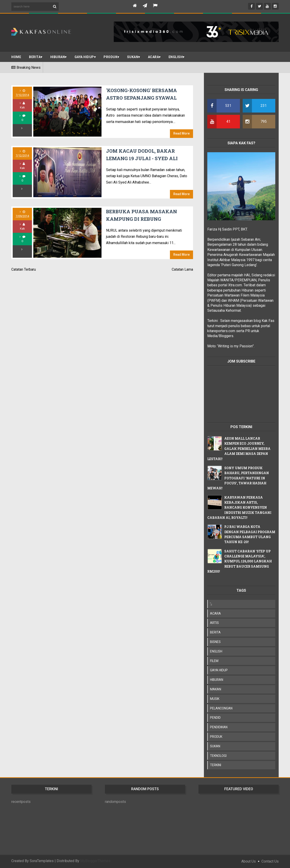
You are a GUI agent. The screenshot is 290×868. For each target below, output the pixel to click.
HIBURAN (217, 680)
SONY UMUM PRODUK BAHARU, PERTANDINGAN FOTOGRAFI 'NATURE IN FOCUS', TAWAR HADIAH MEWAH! (238, 478)
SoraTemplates (42, 861)
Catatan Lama (182, 269)
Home (16, 57)
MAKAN (216, 689)
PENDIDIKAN (219, 727)
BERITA (35, 57)
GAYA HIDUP (219, 670)
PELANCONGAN (221, 708)
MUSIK (215, 699)
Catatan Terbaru (24, 269)
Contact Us (270, 861)
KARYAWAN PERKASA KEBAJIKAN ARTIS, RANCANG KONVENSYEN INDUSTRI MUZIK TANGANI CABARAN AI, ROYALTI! (239, 508)
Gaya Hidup (84, 57)
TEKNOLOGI (218, 756)
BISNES (215, 642)
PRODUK (110, 57)
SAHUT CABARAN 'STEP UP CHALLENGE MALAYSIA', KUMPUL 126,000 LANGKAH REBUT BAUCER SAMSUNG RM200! (240, 561)
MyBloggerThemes (95, 861)
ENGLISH (176, 57)
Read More (181, 133)
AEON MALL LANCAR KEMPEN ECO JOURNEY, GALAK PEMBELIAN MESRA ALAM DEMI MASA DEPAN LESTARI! (239, 449)
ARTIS (214, 623)
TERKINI (216, 765)
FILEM (214, 661)
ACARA (153, 57)
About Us (249, 861)
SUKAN (133, 57)
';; (211, 604)
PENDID (215, 718)
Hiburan (58, 57)
